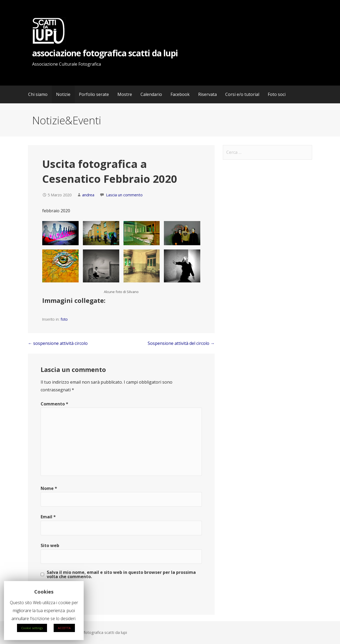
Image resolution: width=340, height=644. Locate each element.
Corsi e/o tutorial (242, 94)
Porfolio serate (94, 94)
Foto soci (277, 94)
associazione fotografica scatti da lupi (105, 53)
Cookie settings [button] (32, 628)
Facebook (180, 94)
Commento (54, 404)
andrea (88, 195)
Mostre (125, 94)
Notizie (63, 94)
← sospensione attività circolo (58, 343)
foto (64, 319)
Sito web (50, 545)
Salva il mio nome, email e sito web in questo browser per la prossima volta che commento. (121, 574)
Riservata (207, 94)
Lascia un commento (124, 195)
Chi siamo (38, 94)
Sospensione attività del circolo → (181, 343)
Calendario (151, 94)
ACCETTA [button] (64, 628)
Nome (49, 488)
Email (48, 517)
